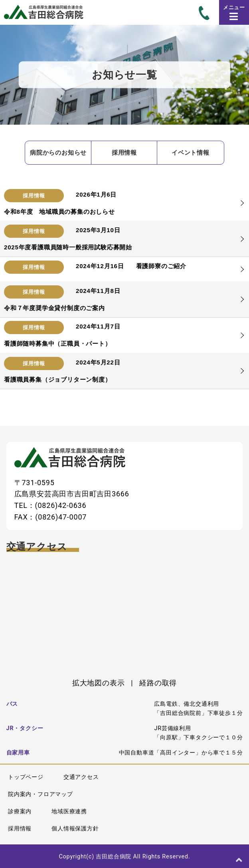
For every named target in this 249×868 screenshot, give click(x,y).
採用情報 (124, 152)
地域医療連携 (69, 811)
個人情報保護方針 (75, 829)
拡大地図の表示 (99, 683)
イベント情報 (191, 152)
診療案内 (20, 811)
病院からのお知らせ (58, 152)
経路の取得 (158, 683)
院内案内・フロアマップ (41, 794)
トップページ (26, 777)
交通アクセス (81, 777)
